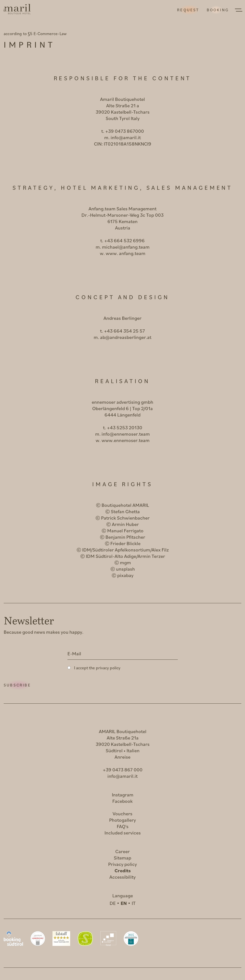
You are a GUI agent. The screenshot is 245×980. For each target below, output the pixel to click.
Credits (123, 870)
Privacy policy (122, 864)
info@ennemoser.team (126, 434)
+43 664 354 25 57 (124, 331)
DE (113, 903)
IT (134, 903)
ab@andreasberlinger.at (126, 337)
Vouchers (122, 813)
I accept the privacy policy (97, 668)
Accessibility (122, 877)
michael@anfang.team (126, 247)
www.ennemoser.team (126, 440)
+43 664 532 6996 (124, 240)
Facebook (122, 801)
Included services (123, 833)
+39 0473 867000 (125, 131)
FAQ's (123, 826)
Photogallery (122, 820)
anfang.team (132, 253)
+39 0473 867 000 (123, 770)
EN (124, 903)
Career (122, 851)
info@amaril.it (126, 137)
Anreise (122, 757)
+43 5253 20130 (125, 427)
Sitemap (122, 858)
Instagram (123, 795)
